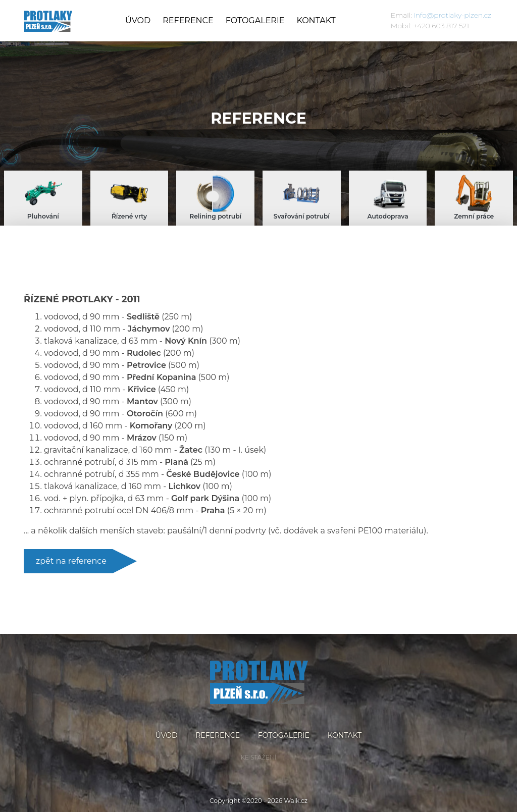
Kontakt (316, 20)
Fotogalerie (255, 20)
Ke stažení (258, 757)
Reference (188, 20)
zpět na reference (71, 561)
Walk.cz (296, 801)
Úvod (138, 20)
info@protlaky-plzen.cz (452, 15)
